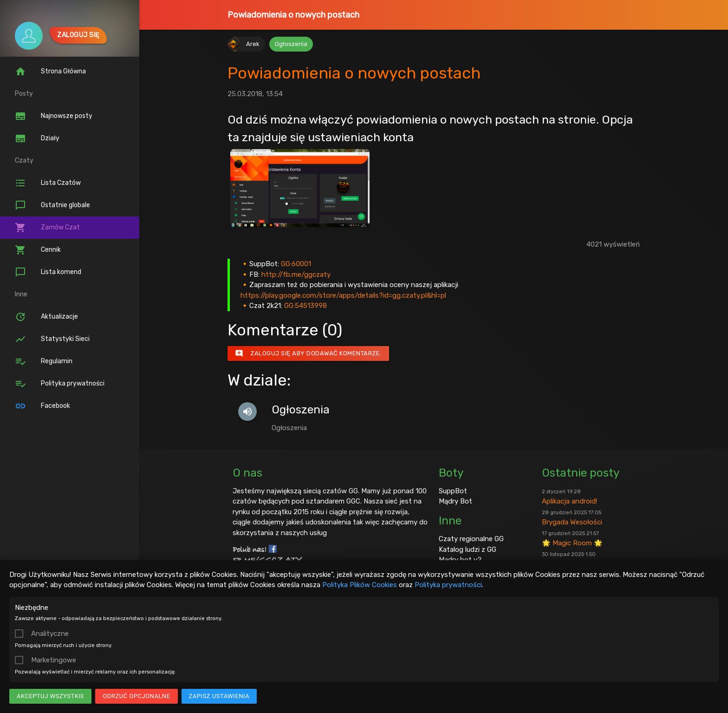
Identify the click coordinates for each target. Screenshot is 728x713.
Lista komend (48, 272)
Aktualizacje (46, 317)
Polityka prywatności (448, 585)
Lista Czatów (48, 183)
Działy (37, 138)
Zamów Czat (47, 228)
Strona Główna (50, 72)
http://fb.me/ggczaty (296, 275)
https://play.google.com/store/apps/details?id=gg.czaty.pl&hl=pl (343, 295)
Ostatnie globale (52, 205)
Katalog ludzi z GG (468, 549)
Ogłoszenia (291, 44)
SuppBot (453, 491)
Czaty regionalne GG (471, 539)
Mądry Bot (455, 501)
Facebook (42, 406)
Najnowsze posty (54, 116)
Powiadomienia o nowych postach (293, 15)
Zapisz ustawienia (219, 696)
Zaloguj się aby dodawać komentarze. (308, 353)
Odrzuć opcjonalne (136, 696)
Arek (253, 44)
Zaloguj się (78, 35)
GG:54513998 (305, 306)
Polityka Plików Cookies (360, 585)
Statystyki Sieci (52, 339)
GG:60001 (296, 264)
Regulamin (44, 361)
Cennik (38, 250)
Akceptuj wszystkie (50, 696)
